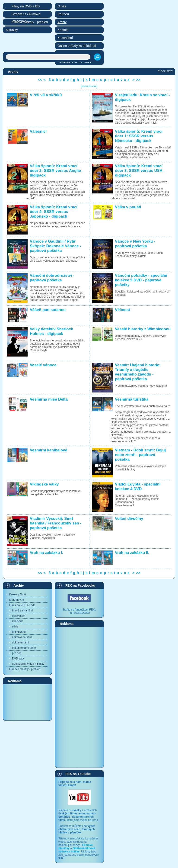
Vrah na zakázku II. (132, 553)
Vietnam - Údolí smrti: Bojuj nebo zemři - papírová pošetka (140, 455)
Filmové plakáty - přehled (25, 669)
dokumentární (21, 643)
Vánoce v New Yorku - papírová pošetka (135, 244)
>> (138, 80)
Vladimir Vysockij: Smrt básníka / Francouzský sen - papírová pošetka (56, 523)
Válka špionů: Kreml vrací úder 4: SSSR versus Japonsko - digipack (54, 212)
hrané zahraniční (22, 611)
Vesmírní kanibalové (49, 450)
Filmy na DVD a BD (26, 6)
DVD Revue (17, 600)
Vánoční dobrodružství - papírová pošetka (52, 278)
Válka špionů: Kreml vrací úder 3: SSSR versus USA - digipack (140, 171)
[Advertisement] (27, 702)
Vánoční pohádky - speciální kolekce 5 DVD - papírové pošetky (141, 280)
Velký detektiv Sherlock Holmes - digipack (52, 331)
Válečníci (38, 131)
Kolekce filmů (17, 595)
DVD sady (18, 659)
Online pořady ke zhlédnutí (77, 46)
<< (40, 80)
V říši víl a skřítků (46, 95)
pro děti (17, 653)
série (15, 627)
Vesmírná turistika (132, 399)
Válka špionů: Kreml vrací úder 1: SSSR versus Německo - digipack (139, 136)
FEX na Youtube (78, 774)
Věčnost (122, 310)
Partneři (63, 14)
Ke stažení (65, 38)
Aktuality (12, 30)
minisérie (18, 621)
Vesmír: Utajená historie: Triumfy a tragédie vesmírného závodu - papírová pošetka (138, 372)
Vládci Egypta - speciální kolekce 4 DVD (138, 487)
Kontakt (63, 30)
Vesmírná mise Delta (49, 399)
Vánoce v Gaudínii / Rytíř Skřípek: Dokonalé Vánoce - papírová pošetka (56, 246)
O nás (62, 6)
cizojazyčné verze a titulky (28, 664)
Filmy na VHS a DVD (22, 605)
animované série (22, 637)
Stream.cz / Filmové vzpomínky (26, 15)
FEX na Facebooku (80, 585)
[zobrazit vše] (89, 86)
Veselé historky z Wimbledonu (143, 329)
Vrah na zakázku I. (47, 553)
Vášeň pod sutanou (48, 310)
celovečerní (19, 616)
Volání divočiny (129, 519)
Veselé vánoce (43, 365)
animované (19, 632)
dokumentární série (24, 648)
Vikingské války (44, 484)
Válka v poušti (128, 207)
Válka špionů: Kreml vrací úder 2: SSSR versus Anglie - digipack (57, 171)
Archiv (19, 585)
